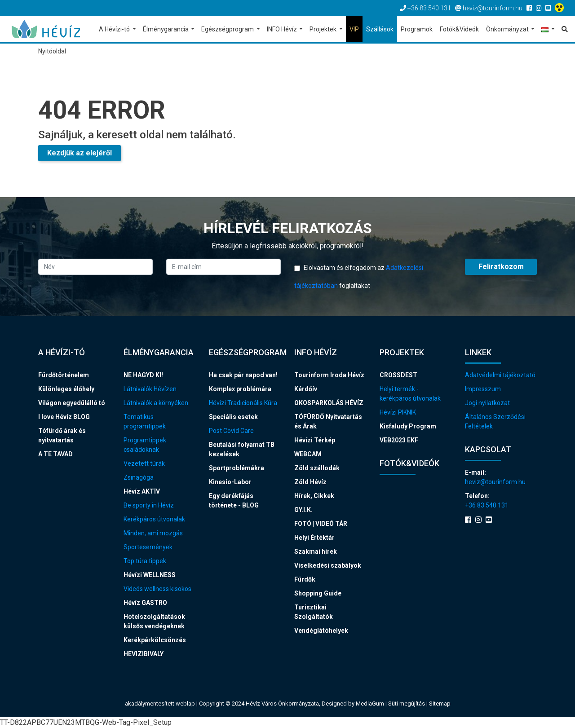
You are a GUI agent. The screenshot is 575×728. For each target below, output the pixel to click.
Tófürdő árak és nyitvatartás (62, 435)
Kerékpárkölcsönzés (155, 640)
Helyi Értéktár (314, 538)
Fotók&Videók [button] (459, 29)
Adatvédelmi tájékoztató (500, 375)
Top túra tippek (145, 561)
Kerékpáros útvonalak (154, 519)
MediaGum (370, 704)
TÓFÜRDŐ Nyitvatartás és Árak (328, 421)
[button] (548, 30)
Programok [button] (417, 29)
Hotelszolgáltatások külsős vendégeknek (154, 621)
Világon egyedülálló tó (72, 403)
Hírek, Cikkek (314, 496)
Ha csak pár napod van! (243, 375)
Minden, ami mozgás (153, 533)
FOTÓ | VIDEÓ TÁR (321, 524)
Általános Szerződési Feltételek (495, 421)
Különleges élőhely (66, 389)
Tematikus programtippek (145, 421)
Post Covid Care (231, 431)
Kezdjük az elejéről (80, 153)
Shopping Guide (318, 593)
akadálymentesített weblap (160, 704)
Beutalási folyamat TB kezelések (242, 449)
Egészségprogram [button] (228, 29)
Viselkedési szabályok (328, 565)
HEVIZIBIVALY (144, 654)
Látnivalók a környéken (156, 403)
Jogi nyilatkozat (487, 403)
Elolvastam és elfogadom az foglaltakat (359, 277)
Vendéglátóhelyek (321, 631)
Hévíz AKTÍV (142, 491)
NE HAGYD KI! (143, 375)
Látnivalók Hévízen (150, 389)
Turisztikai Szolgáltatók (314, 612)
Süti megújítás (407, 704)
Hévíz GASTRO (145, 603)
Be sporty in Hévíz (149, 505)
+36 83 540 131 (487, 505)
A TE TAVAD (55, 454)
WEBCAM (308, 454)
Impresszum (483, 389)
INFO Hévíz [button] (283, 29)
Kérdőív (306, 389)
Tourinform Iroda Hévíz (329, 375)
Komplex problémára (240, 389)
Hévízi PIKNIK (398, 412)
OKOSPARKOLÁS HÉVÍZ (329, 403)
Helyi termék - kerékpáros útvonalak (410, 394)
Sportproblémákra (237, 468)
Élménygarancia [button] (166, 29)
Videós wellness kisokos (157, 589)
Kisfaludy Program (408, 426)
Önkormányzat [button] (508, 29)
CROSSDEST (398, 375)
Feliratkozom (501, 267)
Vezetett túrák (144, 463)
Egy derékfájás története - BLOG (234, 501)
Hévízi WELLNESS (150, 575)
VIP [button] (354, 29)
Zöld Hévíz (310, 482)
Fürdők (305, 579)
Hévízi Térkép (315, 440)
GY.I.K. (303, 510)
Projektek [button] (324, 29)
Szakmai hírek (316, 552)
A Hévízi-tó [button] (115, 29)
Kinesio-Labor (230, 482)
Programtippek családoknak (145, 445)
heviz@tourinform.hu (495, 482)
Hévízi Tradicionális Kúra (243, 403)
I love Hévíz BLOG (64, 417)
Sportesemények (148, 547)
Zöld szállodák (317, 468)
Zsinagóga (139, 477)
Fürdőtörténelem (64, 375)
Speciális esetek (233, 417)
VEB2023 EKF (399, 440)
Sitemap (440, 704)
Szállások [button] (380, 29)
